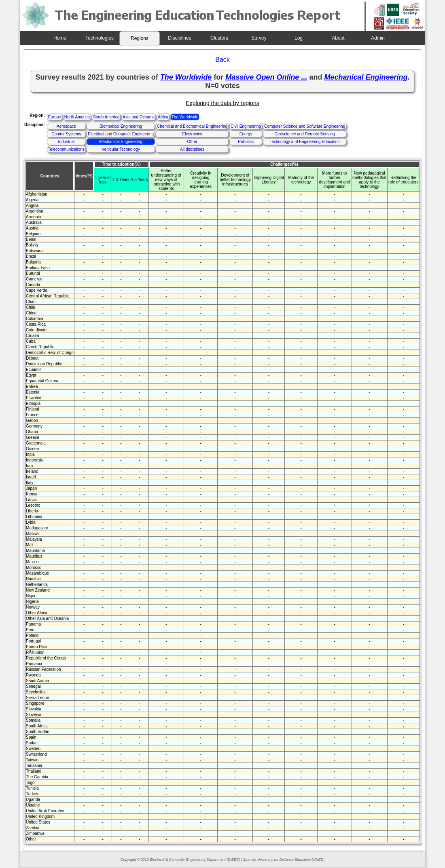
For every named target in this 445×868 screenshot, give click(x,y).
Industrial (67, 142)
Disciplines (179, 38)
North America (77, 117)
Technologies (100, 38)
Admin (378, 38)
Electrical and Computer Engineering (121, 134)
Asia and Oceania (139, 117)
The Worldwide (185, 117)
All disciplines (192, 149)
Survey (259, 38)
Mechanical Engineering (121, 142)
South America (106, 117)
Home (60, 38)
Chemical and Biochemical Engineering (192, 126)
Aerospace (66, 126)
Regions (140, 38)
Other (192, 142)
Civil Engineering (246, 126)
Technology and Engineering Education (304, 142)
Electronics (192, 134)
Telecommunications (67, 149)
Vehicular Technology (121, 149)
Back (222, 60)
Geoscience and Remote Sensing (305, 134)
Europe (55, 117)
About (338, 38)
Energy (246, 134)
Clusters (219, 38)
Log (299, 38)
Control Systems (66, 134)
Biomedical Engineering (121, 126)
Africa (163, 117)
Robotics (246, 142)
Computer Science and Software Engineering (305, 126)
